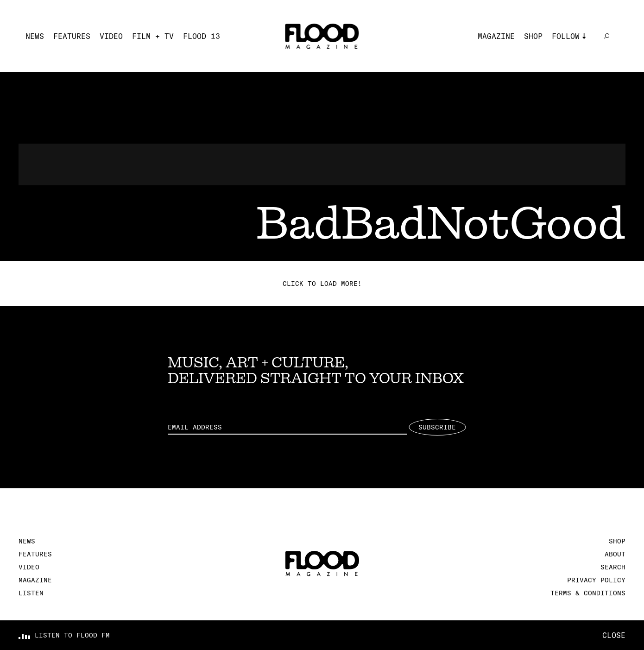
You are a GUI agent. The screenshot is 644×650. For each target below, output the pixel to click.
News (35, 36)
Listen (31, 593)
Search (613, 567)
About (615, 554)
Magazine (496, 36)
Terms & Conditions (588, 593)
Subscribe (437, 427)
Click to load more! (322, 284)
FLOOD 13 (202, 36)
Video (111, 36)
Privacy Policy (596, 580)
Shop (533, 36)
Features (72, 36)
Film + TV (153, 36)
